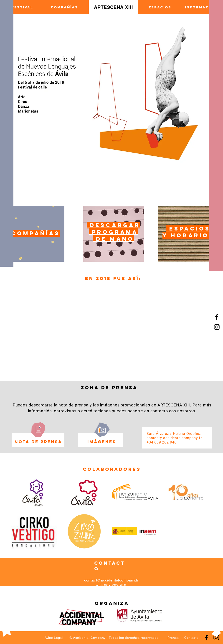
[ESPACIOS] (160, 7)
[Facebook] (217, 317)
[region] (34, 234)
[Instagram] (216, 638)
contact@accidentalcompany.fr (174, 438)
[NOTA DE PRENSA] (38, 442)
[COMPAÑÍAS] (64, 7)
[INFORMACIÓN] (201, 7)
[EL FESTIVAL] (19, 7)
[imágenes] (102, 442)
